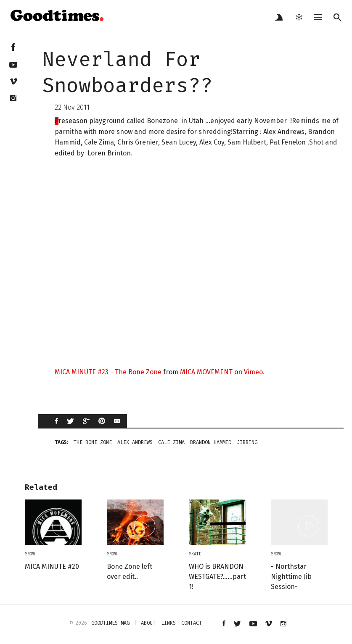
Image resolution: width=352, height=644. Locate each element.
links (168, 623)
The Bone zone (93, 442)
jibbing (247, 442)
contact (192, 623)
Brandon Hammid (211, 442)
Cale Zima (171, 442)
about (148, 623)
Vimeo (253, 372)
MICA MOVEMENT (206, 372)
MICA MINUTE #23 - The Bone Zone (108, 372)
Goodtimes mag (110, 623)
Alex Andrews (135, 442)
